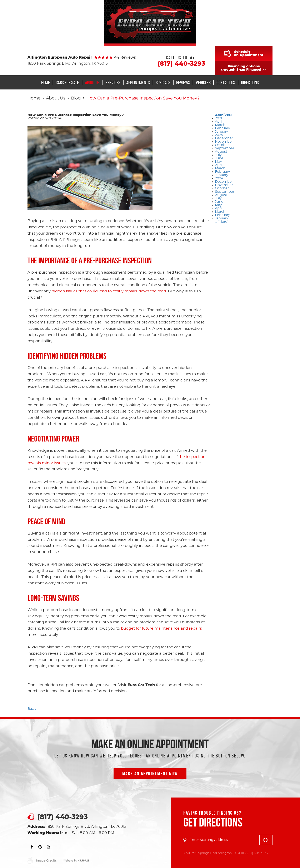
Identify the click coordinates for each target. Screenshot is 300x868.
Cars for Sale (67, 83)
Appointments (138, 83)
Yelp (48, 847)
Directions (250, 83)
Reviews (183, 83)
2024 (219, 178)
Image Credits (46, 861)
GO (266, 840)
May (218, 162)
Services (113, 83)
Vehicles (203, 83)
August (221, 152)
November (224, 142)
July (218, 155)
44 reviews (125, 58)
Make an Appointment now (150, 774)
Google (40, 847)
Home (46, 83)
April (219, 122)
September (225, 148)
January (222, 132)
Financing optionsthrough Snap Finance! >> (244, 68)
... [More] (222, 222)
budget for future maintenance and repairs (161, 629)
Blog (76, 98)
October (222, 145)
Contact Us (226, 83)
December (224, 138)
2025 (219, 135)
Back (32, 709)
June (219, 158)
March (220, 125)
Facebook (32, 847)
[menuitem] (47, 83)
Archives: (223, 115)
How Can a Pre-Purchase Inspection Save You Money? (143, 98)
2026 (219, 118)
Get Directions (213, 822)
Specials (163, 83)
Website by (76, 861)
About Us (92, 83)
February (222, 128)
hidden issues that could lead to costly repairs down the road (109, 291)
